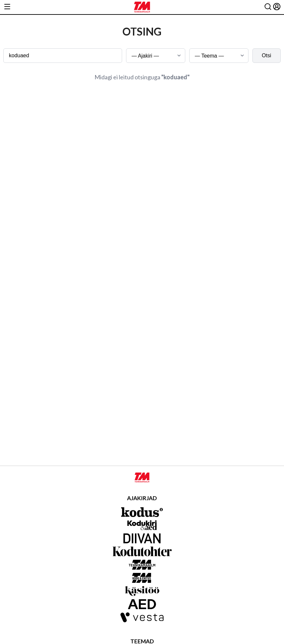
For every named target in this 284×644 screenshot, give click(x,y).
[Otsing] (268, 7)
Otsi (267, 55)
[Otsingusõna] (63, 56)
